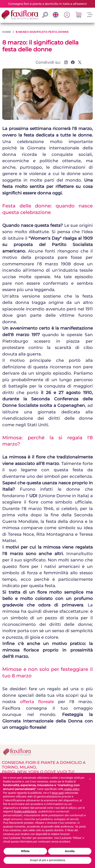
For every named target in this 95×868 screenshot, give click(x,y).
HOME (7, 32)
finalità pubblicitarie (25, 811)
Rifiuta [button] (25, 851)
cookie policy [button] (72, 789)
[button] (90, 779)
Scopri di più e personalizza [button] (47, 860)
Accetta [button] (70, 851)
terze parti (58, 793)
